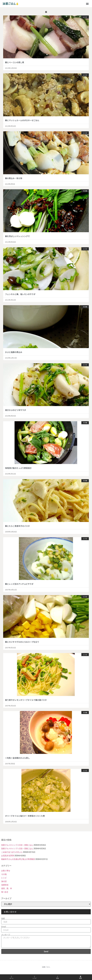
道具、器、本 (7, 888)
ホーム (12, 978)
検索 (80, 978)
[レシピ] (35, 977)
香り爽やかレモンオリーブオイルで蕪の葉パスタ (26, 700)
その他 (4, 874)
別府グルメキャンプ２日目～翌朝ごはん (17, 845)
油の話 (4, 881)
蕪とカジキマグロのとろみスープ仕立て (22, 642)
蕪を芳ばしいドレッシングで (17, 236)
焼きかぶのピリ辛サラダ (16, 410)
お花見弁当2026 (8, 856)
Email (4, 926)
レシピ (4, 878)
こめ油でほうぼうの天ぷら (12, 852)
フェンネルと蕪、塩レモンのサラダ (20, 294)
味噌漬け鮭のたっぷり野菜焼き (18, 468)
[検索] (80, 977)
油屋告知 (5, 885)
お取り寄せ (6, 871)
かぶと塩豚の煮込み (14, 352)
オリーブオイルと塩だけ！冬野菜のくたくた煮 (25, 816)
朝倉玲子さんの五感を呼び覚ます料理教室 (18, 859)
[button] (87, 4)
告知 (57, 978)
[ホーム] (12, 977)
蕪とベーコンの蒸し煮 (15, 62)
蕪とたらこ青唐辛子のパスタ (17, 526)
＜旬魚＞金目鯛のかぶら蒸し (17, 758)
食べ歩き (5, 892)
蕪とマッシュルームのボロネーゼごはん (22, 120)
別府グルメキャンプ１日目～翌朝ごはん (17, 849)
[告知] (57, 977)
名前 (3, 918)
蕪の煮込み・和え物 (14, 178)
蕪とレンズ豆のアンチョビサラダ (19, 584)
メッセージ (6, 935)
